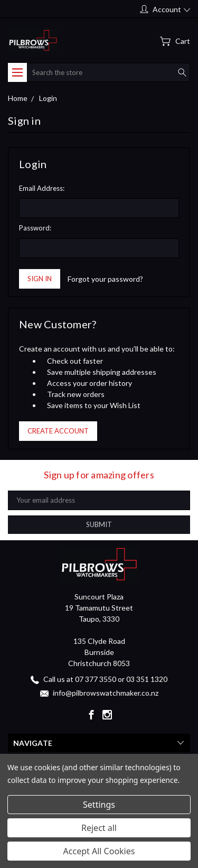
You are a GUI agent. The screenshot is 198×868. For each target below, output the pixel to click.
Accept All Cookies (99, 851)
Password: (35, 228)
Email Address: (42, 188)
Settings (99, 805)
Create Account (58, 431)
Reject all (99, 828)
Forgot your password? (105, 279)
